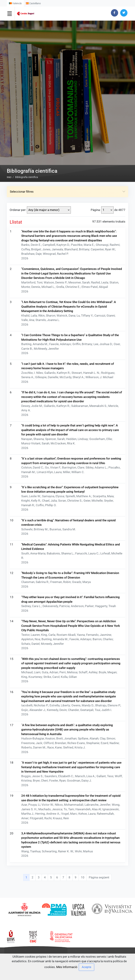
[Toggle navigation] (9, 14)
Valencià (15, 3)
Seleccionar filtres (67, 537)
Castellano (33, 3)
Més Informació (67, 967)
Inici (9, 523)
